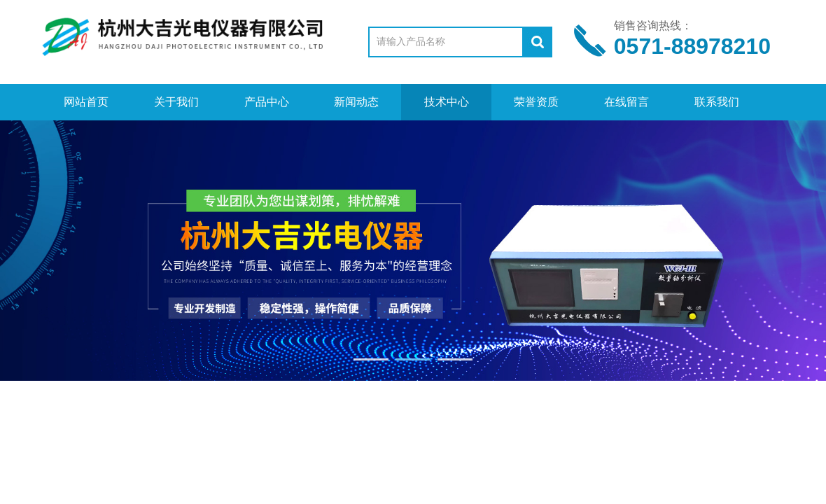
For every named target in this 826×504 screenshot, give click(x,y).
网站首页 (86, 102)
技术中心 (447, 102)
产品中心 (267, 102)
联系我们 (717, 102)
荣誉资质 (536, 102)
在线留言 (626, 102)
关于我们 (176, 102)
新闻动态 (356, 102)
